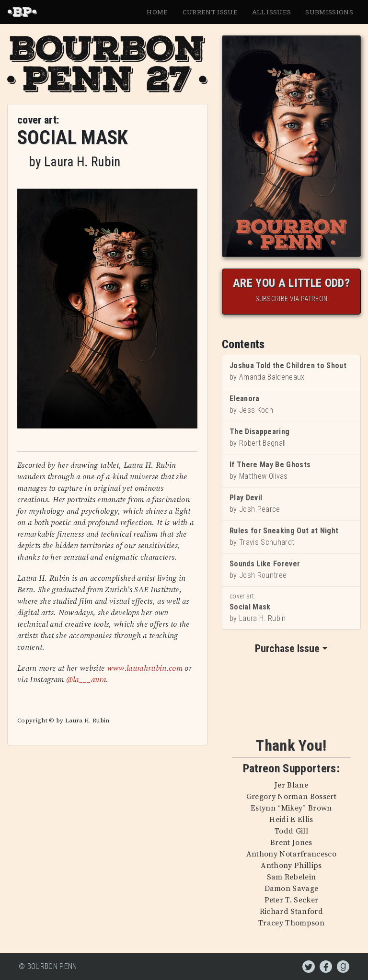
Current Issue (210, 12)
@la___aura (86, 680)
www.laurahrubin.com (145, 668)
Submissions (329, 12)
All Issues (271, 12)
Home (157, 12)
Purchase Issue (287, 648)
